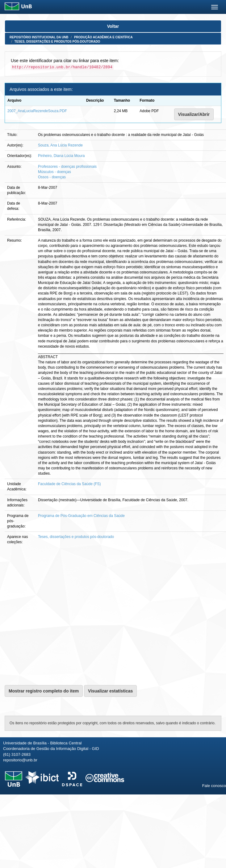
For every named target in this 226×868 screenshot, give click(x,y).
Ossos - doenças (52, 177)
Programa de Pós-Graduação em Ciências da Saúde (81, 516)
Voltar (113, 26)
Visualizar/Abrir (194, 114)
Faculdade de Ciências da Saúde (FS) (69, 484)
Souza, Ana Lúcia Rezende (60, 145)
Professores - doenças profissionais (67, 167)
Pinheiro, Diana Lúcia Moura (61, 156)
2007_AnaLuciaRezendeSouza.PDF (37, 111)
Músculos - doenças (54, 172)
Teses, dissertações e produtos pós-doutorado (57, 42)
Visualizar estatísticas (110, 691)
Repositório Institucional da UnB (39, 37)
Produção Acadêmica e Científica (103, 37)
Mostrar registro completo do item (44, 691)
